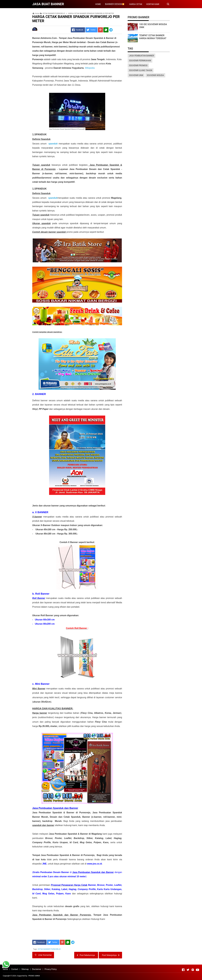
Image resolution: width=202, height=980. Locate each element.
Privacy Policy (50, 969)
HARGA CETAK (136, 4)
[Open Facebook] (183, 970)
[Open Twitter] (188, 970)
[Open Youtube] (198, 970)
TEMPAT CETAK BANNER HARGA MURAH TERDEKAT (153, 37)
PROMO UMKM (34, 976)
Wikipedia (90, 68)
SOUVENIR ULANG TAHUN (141, 70)
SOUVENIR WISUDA (155, 75)
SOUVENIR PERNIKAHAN (140, 61)
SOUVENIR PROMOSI (138, 65)
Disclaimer (37, 969)
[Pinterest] (100, 30)
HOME (98, 4)
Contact (15, 969)
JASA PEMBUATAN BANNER (141, 56)
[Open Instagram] (193, 970)
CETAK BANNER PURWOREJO (49, 949)
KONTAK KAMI (153, 4)
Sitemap (25, 969)
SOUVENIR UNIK (136, 75)
